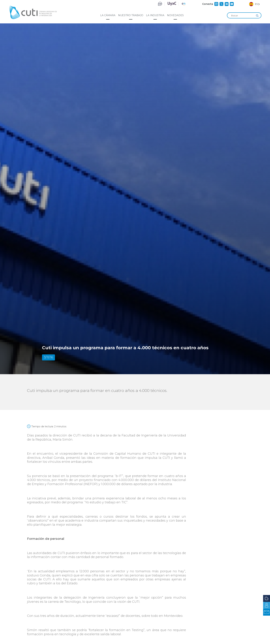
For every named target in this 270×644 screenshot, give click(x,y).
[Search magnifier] (257, 16)
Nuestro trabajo (131, 15)
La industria (155, 15)
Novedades (175, 15)
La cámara (108, 15)
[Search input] (243, 16)
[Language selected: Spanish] (254, 4)
